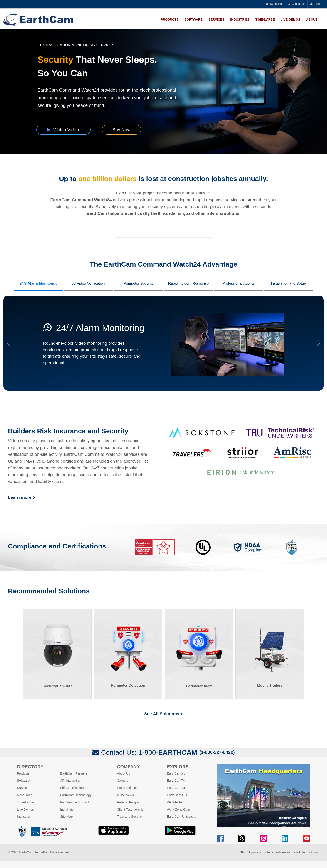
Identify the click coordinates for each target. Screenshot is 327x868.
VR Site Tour (176, 802)
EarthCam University (181, 817)
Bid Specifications (73, 788)
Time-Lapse (265, 19)
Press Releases (128, 788)
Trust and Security (130, 817)
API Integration (71, 781)
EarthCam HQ (177, 795)
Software (193, 19)
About (312, 19)
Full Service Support (74, 802)
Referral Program (129, 802)
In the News (125, 795)
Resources (25, 795)
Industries (240, 19)
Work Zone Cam (178, 810)
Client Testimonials (130, 810)
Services (217, 19)
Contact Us (297, 4)
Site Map (66, 817)
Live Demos (290, 19)
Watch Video (63, 130)
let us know (310, 852)
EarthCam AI (176, 788)
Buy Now (121, 130)
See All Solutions (163, 714)
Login (316, 4)
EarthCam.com (274, 4)
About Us (124, 773)
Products (170, 19)
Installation (68, 810)
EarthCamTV (176, 781)
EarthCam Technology (76, 795)
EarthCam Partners (74, 773)
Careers (123, 781)
